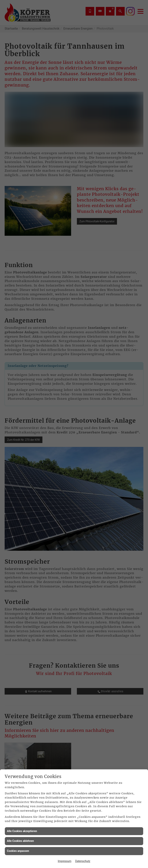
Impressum (65, 861)
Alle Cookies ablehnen (20, 841)
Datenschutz (83, 861)
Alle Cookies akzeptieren (22, 831)
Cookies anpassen (18, 851)
